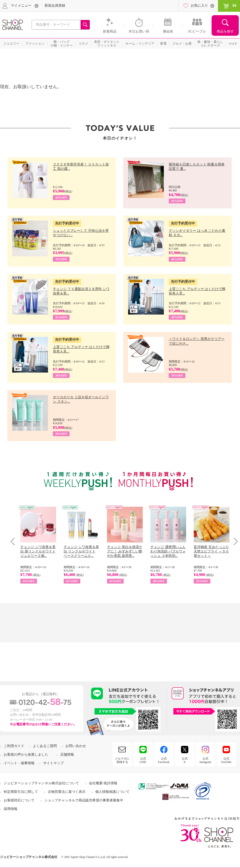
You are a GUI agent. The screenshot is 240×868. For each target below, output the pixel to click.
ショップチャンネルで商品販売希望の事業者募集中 (84, 800)
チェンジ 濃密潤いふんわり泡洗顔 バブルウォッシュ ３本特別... (168, 551)
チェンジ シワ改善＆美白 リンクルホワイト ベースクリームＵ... (81, 551)
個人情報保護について (112, 792)
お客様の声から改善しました (26, 755)
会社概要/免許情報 (103, 783)
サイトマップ (53, 763)
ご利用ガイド (14, 746)
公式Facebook (164, 760)
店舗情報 (67, 755)
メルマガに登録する (122, 760)
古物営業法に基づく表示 (67, 792)
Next (234, 541)
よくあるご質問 (45, 746)
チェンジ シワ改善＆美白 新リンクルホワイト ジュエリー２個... (38, 551)
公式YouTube (226, 760)
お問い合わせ (76, 746)
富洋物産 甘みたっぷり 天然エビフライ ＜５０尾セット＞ (211, 551)
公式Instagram (205, 760)
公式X (185, 760)
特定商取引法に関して (21, 792)
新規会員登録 (55, 6)
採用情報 (11, 809)
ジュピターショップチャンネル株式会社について (41, 783)
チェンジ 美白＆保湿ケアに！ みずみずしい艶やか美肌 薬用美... (125, 551)
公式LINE (143, 760)
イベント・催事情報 (19, 763)
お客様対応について (19, 800)
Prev (15, 541)
